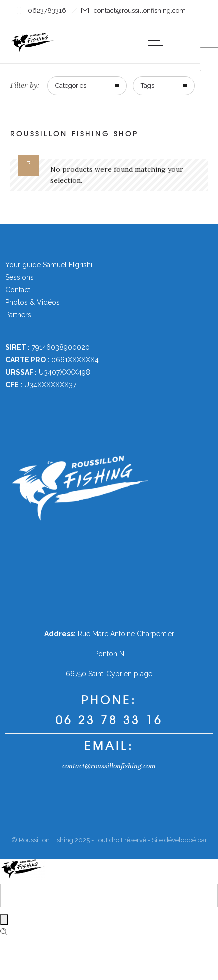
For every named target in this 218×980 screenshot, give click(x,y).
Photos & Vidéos (32, 302)
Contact (18, 290)
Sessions (19, 277)
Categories (71, 86)
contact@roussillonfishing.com (109, 766)
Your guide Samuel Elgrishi (49, 265)
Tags (148, 86)
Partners (18, 315)
